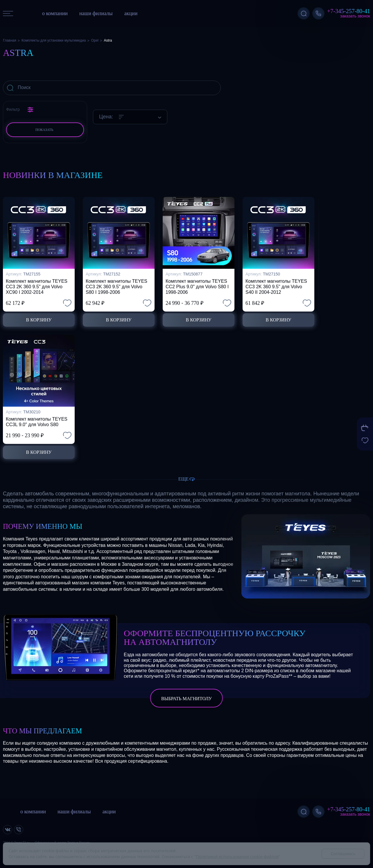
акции (131, 13)
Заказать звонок (355, 16)
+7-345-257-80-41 (349, 11)
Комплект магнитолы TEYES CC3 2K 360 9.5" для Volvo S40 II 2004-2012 (276, 287)
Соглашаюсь (343, 854)
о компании (55, 13)
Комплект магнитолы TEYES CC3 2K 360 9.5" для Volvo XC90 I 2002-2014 (37, 287)
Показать (44, 130)
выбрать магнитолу (186, 699)
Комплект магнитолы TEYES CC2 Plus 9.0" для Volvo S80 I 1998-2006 (197, 287)
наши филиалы (96, 13)
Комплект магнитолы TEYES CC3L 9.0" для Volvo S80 (37, 422)
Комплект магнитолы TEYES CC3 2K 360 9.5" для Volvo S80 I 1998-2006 (116, 287)
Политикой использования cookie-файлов (237, 857)
